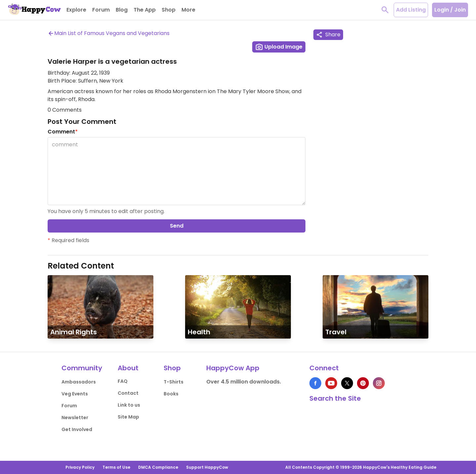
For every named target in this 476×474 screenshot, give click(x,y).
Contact (128, 393)
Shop (172, 368)
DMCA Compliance (158, 467)
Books (171, 394)
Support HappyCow (207, 467)
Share (328, 35)
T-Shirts (174, 382)
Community (82, 368)
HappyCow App (233, 368)
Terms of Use (116, 467)
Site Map (128, 417)
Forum (69, 406)
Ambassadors (79, 382)
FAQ (123, 381)
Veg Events (75, 394)
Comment (63, 132)
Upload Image (279, 47)
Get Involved (77, 429)
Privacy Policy (80, 467)
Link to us (129, 405)
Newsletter (75, 418)
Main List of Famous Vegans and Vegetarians (109, 33)
